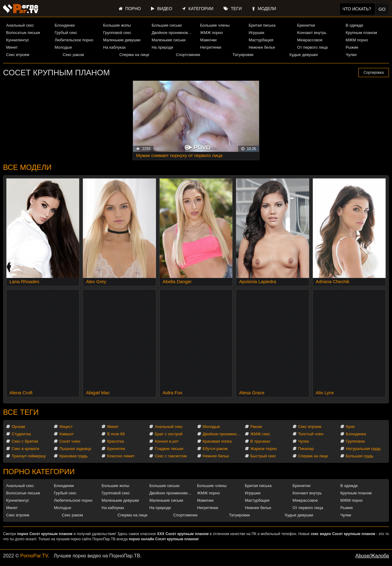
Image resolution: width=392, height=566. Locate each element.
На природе (163, 47)
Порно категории (39, 472)
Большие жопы (117, 25)
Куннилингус (18, 40)
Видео (162, 9)
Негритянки (211, 47)
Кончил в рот (167, 441)
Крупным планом (361, 33)
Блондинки (65, 25)
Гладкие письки (169, 449)
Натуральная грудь (363, 449)
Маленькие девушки (122, 40)
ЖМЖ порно (212, 33)
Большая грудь (360, 456)
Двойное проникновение (173, 33)
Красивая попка (217, 441)
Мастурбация (261, 40)
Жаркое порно (264, 449)
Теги (233, 9)
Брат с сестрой (168, 434)
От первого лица (312, 47)
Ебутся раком (215, 449)
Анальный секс (20, 25)
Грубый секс (66, 33)
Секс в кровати (25, 449)
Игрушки (256, 33)
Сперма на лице (134, 55)
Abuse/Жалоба (372, 556)
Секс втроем (18, 55)
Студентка (21, 434)
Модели (264, 9)
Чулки (351, 55)
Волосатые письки (23, 33)
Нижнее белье (262, 47)
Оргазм (18, 427)
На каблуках (114, 47)
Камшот (67, 434)
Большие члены (215, 25)
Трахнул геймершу (29, 456)
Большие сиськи (167, 25)
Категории (198, 9)
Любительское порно (74, 40)
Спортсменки (188, 55)
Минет (12, 47)
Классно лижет (121, 456)
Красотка (115, 441)
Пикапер (306, 449)
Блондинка (356, 434)
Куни (350, 427)
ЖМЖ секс (260, 434)
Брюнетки (306, 25)
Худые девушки (303, 55)
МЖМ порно (357, 40)
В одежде (354, 25)
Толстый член (311, 434)
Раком (256, 427)
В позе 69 (116, 434)
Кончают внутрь (312, 33)
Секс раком (73, 55)
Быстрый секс (263, 456)
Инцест (66, 427)
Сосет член (70, 441)
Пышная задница (75, 449)
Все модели (27, 167)
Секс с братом (25, 441)
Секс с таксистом (171, 456)
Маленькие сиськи (169, 40)
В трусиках (260, 441)
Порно (130, 9)
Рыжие (352, 47)
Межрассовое (310, 40)
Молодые (63, 47)
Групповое (355, 441)
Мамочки (209, 40)
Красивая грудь (74, 456)
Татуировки (243, 55)
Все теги (21, 412)
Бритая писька (262, 25)
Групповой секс (117, 33)
